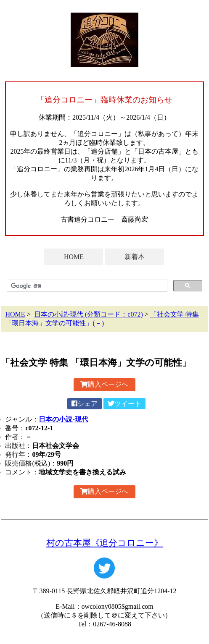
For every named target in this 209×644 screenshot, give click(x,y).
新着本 (135, 257)
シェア (85, 404)
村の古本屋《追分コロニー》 (104, 543)
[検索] (86, 286)
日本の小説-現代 (63, 419)
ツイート (124, 404)
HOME (74, 257)
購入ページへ (104, 384)
